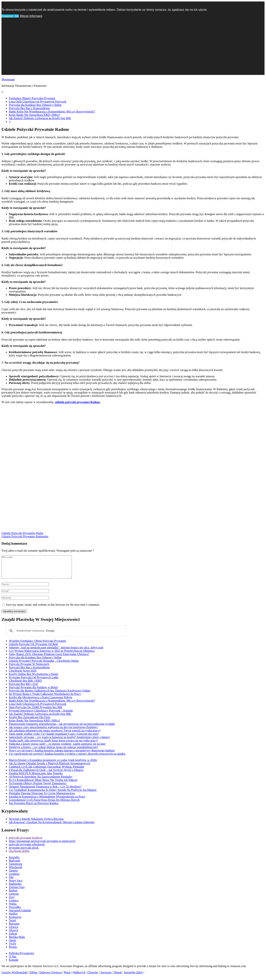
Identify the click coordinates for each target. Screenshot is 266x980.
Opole (12, 945)
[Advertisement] (133, 49)
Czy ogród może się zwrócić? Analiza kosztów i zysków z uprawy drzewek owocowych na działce (67, 758)
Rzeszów (14, 928)
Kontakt (14, 964)
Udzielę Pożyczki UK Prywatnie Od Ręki (33, 649)
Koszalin (14, 862)
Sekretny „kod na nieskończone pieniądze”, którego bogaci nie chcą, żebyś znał (56, 652)
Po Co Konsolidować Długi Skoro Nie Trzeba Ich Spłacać (43, 784)
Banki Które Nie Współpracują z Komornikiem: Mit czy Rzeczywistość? (52, 112)
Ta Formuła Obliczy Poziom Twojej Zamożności (38, 788)
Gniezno (14, 898)
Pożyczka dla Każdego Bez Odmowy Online (35, 105)
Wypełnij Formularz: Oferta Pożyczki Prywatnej (37, 645)
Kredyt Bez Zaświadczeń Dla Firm (29, 722)
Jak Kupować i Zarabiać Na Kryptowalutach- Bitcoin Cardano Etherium (52, 827)
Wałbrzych (79, 977)
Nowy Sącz (16, 885)
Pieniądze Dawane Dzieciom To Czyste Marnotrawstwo (42, 798)
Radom (13, 895)
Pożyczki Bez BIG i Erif (23, 688)
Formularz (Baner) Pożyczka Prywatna (32, 98)
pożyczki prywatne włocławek (27, 849)
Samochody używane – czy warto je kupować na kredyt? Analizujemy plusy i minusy (59, 742)
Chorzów (93, 977)
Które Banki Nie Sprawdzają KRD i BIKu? (34, 115)
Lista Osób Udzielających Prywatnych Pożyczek (38, 102)
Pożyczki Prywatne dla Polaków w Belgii (33, 692)
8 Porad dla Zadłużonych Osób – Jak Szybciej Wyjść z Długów (46, 774)
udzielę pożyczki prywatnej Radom (78, 402)
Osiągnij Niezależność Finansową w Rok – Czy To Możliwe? (45, 791)
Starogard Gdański (20, 915)
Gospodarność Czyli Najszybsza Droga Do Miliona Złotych (44, 804)
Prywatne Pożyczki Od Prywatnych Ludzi (34, 682)
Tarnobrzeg (16, 868)
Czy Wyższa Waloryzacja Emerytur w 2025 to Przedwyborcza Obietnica (52, 655)
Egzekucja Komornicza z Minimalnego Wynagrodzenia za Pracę (47, 801)
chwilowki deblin (19, 855)
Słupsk (118, 977)
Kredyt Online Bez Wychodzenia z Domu (34, 678)
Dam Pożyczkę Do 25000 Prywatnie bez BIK (36, 712)
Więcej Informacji (31, 16)
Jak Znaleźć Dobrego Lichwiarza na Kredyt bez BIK (40, 118)
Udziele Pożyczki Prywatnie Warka (22, 533)
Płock (67, 977)
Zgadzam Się (10, 16)
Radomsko (15, 888)
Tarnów (13, 875)
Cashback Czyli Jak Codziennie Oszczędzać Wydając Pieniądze (47, 771)
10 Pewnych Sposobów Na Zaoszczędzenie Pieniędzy (41, 781)
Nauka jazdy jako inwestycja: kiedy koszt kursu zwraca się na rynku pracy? (54, 745)
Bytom (13, 951)
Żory (12, 902)
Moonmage (8, 79)
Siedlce (13, 918)
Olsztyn (13, 935)
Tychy (13, 948)
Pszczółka (15, 911)
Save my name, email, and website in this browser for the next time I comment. (53, 609)
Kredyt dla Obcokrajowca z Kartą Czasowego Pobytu (41, 702)
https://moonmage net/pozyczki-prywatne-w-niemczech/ (42, 845)
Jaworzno (106, 977)
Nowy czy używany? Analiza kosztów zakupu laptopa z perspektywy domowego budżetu (62, 755)
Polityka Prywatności (21, 958)
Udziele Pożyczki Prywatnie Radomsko (25, 536)
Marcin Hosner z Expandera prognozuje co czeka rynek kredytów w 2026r (53, 764)
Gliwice (14, 931)
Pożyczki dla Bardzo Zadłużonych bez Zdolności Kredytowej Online (50, 695)
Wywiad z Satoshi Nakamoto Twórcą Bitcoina (36, 823)
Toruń (12, 925)
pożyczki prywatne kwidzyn (25, 842)
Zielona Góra (17, 892)
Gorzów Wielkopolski (15, 977)
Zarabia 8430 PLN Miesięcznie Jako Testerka (36, 778)
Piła (11, 882)
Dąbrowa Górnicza (51, 977)
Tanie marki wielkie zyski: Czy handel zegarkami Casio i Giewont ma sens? (54, 738)
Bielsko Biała (17, 941)
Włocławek (16, 872)
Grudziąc (14, 878)
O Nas (13, 961)
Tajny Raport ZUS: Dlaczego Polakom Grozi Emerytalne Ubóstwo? (49, 659)
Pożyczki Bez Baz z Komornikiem (29, 108)
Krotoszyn (15, 921)
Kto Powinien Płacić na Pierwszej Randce (34, 808)
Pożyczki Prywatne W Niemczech (29, 668)
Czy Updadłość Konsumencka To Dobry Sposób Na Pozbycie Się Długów (53, 794)
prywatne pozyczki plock (24, 852)
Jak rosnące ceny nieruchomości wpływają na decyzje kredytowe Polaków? (53, 732)
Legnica (14, 905)
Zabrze (13, 938)
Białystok (15, 865)
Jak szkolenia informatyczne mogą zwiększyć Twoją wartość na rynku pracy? (55, 735)
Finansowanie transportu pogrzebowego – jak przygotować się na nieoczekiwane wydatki (62, 728)
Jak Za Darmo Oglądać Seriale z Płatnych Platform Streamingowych (50, 768)
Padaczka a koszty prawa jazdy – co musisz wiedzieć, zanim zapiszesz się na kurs (57, 748)
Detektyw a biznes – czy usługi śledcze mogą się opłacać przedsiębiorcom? (53, 752)
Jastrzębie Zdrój (133, 977)
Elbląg (33, 977)
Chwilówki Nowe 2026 (23, 675)
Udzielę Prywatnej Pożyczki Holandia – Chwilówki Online (44, 665)
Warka (13, 908)
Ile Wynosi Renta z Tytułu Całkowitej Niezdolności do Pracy (45, 698)
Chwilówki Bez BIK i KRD (25, 685)
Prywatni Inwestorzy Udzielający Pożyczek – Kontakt (41, 715)
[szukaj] (66, 635)
